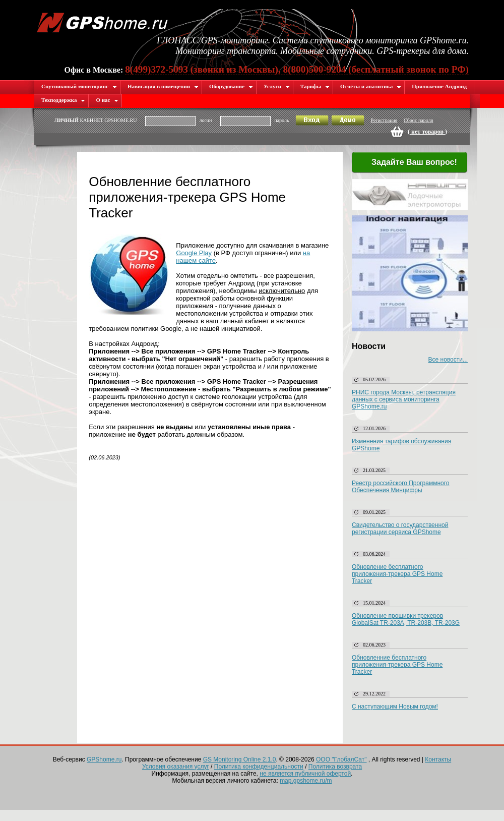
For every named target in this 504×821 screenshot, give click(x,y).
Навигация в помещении (163, 86)
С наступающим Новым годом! (395, 707)
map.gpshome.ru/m (306, 781)
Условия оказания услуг (176, 767)
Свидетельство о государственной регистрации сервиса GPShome (400, 529)
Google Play (194, 253)
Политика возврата (335, 767)
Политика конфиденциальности (259, 767)
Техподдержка (63, 100)
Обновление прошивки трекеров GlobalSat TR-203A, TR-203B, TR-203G (406, 619)
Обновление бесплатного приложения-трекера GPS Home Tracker (397, 574)
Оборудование (231, 86)
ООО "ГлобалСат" (341, 759)
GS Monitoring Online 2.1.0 (240, 759)
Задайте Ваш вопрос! (408, 163)
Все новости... (448, 360)
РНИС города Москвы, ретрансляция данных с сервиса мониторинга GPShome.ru (404, 399)
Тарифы (315, 86)
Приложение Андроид (439, 86)
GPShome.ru (104, 759)
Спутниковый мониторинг (79, 86)
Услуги (277, 86)
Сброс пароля (418, 120)
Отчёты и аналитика (371, 86)
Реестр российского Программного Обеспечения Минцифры (401, 487)
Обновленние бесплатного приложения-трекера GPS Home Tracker (397, 665)
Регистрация (384, 120)
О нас (107, 100)
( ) (427, 132)
